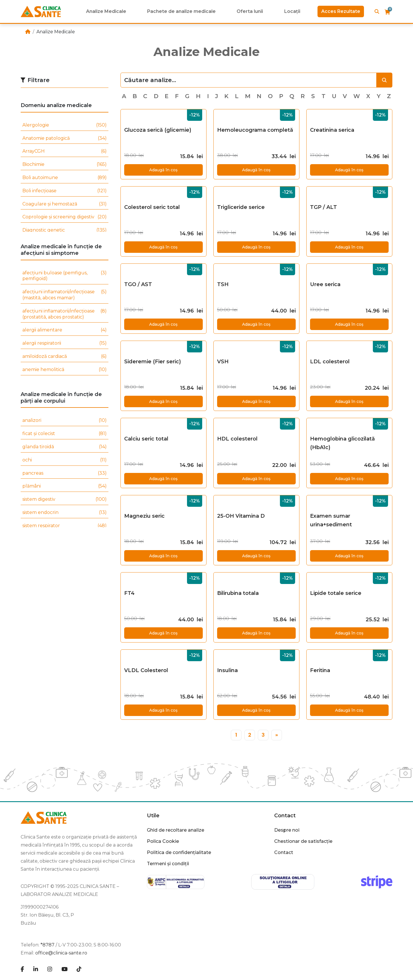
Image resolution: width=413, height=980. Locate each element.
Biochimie (65, 165)
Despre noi (287, 830)
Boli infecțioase (65, 191)
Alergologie (65, 125)
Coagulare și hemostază (65, 204)
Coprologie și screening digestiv (65, 217)
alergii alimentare (65, 330)
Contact (285, 816)
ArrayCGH (65, 151)
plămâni (65, 486)
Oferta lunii (250, 11)
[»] (277, 735)
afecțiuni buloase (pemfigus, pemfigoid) (65, 276)
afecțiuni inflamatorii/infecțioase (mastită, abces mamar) (65, 295)
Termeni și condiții (168, 864)
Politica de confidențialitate (179, 852)
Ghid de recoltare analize (176, 830)
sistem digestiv (65, 499)
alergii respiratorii (65, 343)
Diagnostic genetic (65, 230)
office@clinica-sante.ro (61, 953)
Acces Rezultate (341, 11)
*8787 (47, 945)
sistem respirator (65, 526)
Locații (292, 11)
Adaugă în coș (163, 170)
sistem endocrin (65, 513)
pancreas (65, 473)
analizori (65, 421)
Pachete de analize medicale (181, 11)
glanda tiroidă (65, 447)
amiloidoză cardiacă (65, 357)
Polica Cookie (163, 841)
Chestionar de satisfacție (303, 841)
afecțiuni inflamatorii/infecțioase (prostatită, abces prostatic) (65, 314)
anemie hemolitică (65, 370)
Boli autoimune (65, 178)
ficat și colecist (65, 434)
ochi (65, 460)
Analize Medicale (106, 11)
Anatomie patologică (65, 138)
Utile (153, 816)
